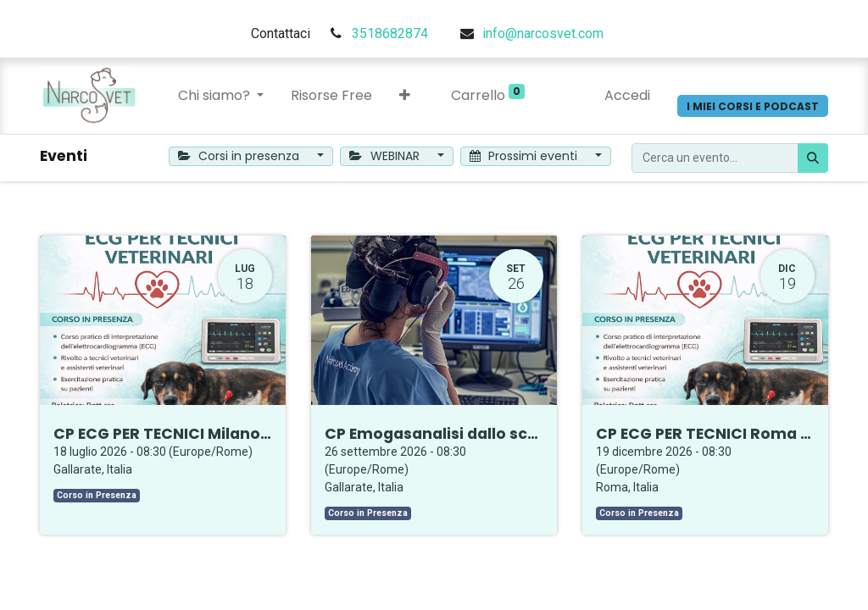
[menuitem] (331, 96)
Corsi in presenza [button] (241, 156)
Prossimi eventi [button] (526, 156)
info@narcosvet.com (543, 33)
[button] (405, 96)
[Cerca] (813, 158)
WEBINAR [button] (386, 156)
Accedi (627, 95)
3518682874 (390, 33)
